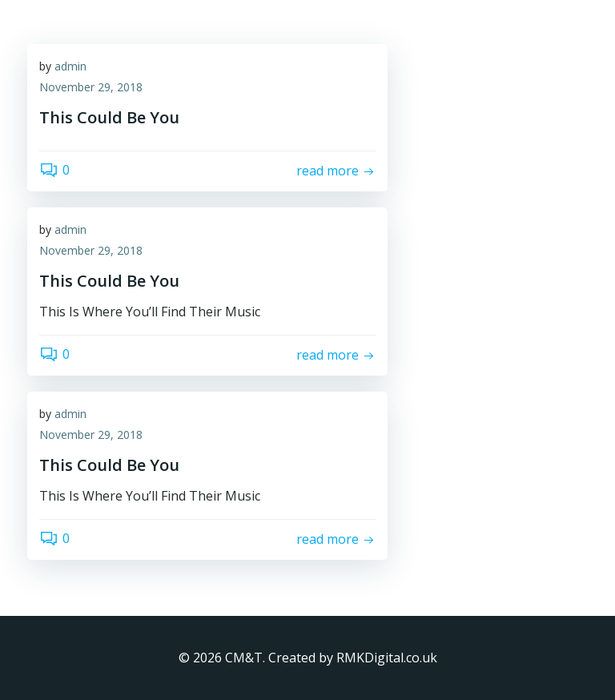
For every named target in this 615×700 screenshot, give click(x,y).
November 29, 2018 (91, 87)
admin (70, 66)
